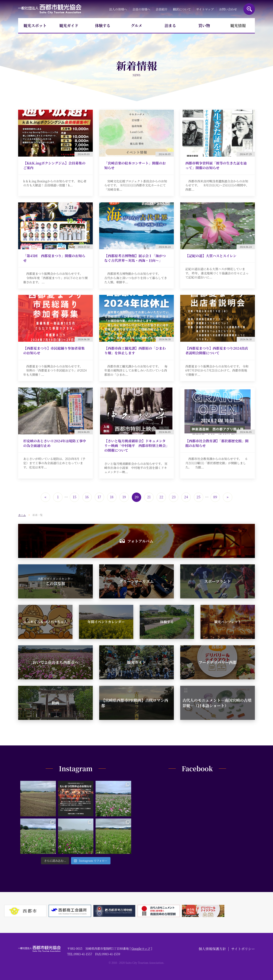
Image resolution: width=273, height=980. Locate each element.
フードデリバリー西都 (218, 662)
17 (99, 497)
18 (112, 497)
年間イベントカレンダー (106, 622)
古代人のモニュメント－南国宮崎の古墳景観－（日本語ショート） (217, 703)
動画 (55, 703)
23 (174, 497)
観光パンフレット (228, 622)
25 (199, 497)
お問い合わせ (228, 9)
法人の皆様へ (118, 9)
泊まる (170, 25)
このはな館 (56, 581)
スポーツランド (217, 581)
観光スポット (35, 25)
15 (74, 497)
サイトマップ (205, 9)
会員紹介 (162, 9)
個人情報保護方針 (212, 949)
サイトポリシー (243, 949)
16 (87, 497)
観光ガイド (69, 25)
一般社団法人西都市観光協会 (50, 9)
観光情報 (238, 25)
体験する (103, 25)
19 (124, 497)
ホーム (22, 515)
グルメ (137, 25)
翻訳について (182, 9)
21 (149, 497)
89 (215, 497)
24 (186, 497)
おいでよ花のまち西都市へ (55, 662)
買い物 (204, 25)
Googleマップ (141, 948)
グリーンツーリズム (136, 581)
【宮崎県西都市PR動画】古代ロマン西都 (135, 703)
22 (161, 497)
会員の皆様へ (141, 9)
